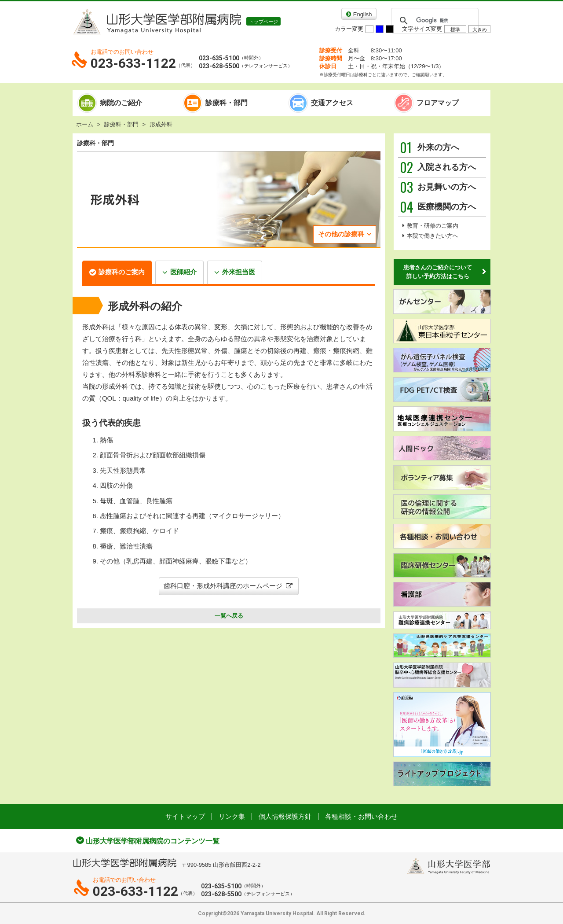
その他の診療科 (341, 234)
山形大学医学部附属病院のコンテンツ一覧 (153, 841)
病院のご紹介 (121, 103)
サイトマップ (185, 816)
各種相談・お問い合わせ (361, 816)
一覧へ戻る (229, 616)
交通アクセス (332, 103)
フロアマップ (438, 103)
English (363, 14)
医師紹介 (183, 272)
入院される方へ (438, 167)
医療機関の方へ (438, 207)
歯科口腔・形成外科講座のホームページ (228, 586)
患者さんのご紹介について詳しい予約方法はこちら (438, 272)
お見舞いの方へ (438, 187)
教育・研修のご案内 (433, 226)
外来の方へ (430, 147)
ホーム (85, 124)
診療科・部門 (227, 103)
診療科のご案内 (122, 272)
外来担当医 (239, 272)
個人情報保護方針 (285, 816)
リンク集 (232, 816)
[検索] (433, 21)
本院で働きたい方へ (433, 236)
